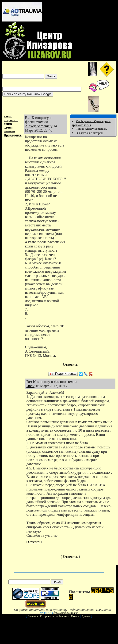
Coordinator (72, 613)
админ (8, 127)
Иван (30, 386)
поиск (8, 124)
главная (9, 131)
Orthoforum (59, 613)
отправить (11, 120)
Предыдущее (13, 135)
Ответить (70, 364)
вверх (8, 116)
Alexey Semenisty (39, 126)
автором (98, 133)
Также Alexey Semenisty (92, 129)
